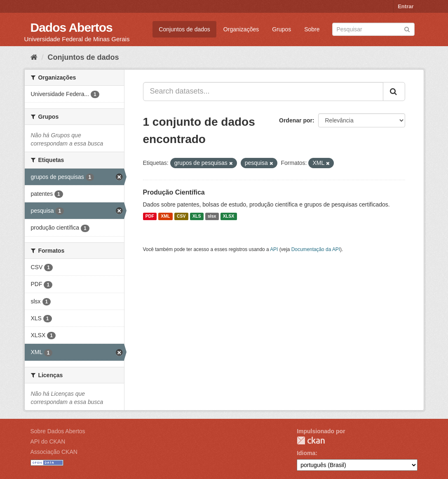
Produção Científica (174, 192)
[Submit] (407, 29)
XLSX (229, 216)
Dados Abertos (72, 27)
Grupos (281, 29)
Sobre (312, 29)
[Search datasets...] (263, 92)
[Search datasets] (373, 29)
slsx (212, 216)
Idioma (306, 453)
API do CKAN (48, 441)
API (274, 249)
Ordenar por (296, 120)
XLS (197, 216)
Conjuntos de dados (184, 29)
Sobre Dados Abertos (58, 431)
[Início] (34, 57)
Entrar (406, 6)
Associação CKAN (54, 452)
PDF (150, 216)
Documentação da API (316, 249)
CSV (181, 216)
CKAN (311, 440)
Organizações (241, 29)
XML (165, 216)
